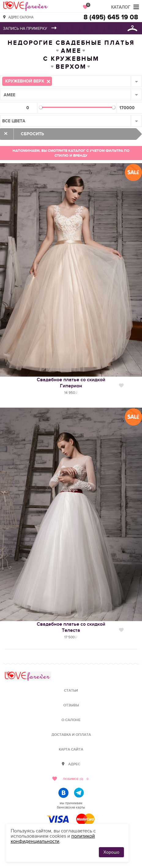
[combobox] (71, 81)
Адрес (74, 764)
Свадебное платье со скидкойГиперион (71, 383)
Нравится (121, 386)
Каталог (121, 7)
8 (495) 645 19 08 (111, 17)
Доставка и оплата (71, 735)
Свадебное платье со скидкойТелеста (71, 627)
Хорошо (111, 852)
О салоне (71, 720)
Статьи (71, 691)
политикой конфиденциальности (53, 839)
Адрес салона (21, 17)
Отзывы (71, 705)
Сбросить (32, 134)
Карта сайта (71, 749)
